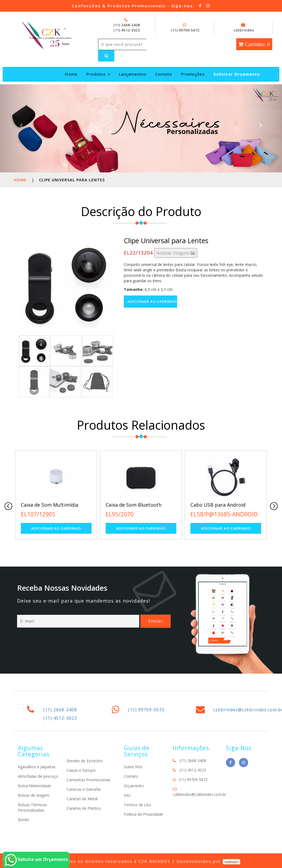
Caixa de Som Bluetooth (134, 505)
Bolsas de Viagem (34, 795)
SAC (127, 795)
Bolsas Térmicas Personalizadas (33, 807)
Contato (164, 74)
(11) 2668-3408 (127, 25)
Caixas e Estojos (81, 770)
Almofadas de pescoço (38, 776)
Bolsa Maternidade (35, 786)
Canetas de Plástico (84, 808)
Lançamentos (133, 74)
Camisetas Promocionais (89, 780)
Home (72, 74)
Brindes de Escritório (85, 761)
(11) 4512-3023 (127, 30)
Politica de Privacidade (143, 814)
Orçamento (134, 786)
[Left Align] (106, 56)
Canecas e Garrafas (84, 789)
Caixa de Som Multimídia (50, 505)
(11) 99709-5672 (185, 30)
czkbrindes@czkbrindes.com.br (200, 794)
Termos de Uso (137, 805)
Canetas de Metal (82, 799)
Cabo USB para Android (218, 505)
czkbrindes (244, 28)
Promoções (193, 74)
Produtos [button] (98, 74)
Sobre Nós (133, 767)
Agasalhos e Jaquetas (37, 767)
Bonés (24, 820)
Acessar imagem (176, 253)
